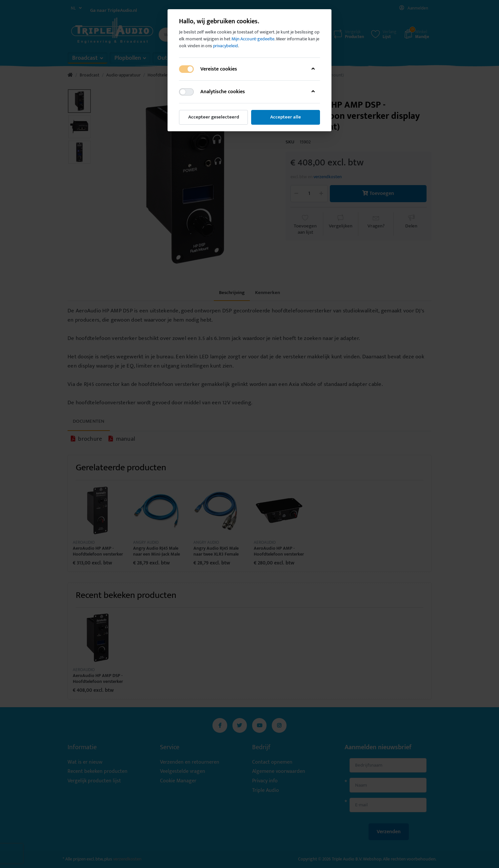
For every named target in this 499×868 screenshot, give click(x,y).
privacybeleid (226, 46)
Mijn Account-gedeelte (253, 39)
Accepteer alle (286, 117)
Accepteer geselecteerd (214, 117)
